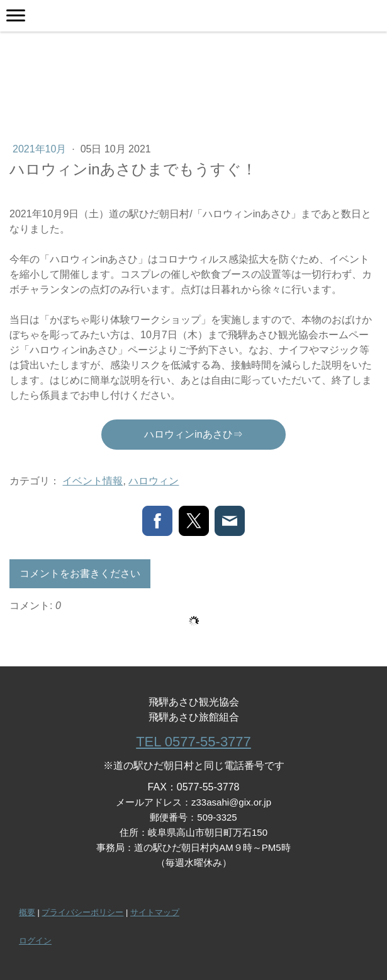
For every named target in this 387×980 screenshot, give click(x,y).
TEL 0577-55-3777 (193, 742)
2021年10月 (41, 149)
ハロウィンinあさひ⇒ (193, 434)
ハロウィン (154, 481)
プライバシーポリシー (82, 912)
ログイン (35, 941)
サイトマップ (155, 912)
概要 (27, 912)
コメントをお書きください (80, 573)
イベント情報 (93, 481)
